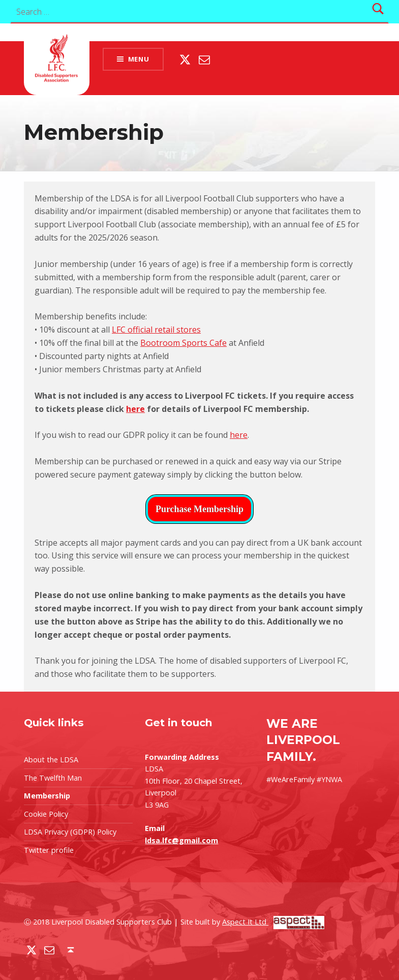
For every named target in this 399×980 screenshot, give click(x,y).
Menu (139, 59)
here (135, 409)
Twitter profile (49, 850)
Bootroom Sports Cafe (183, 343)
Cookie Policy (46, 814)
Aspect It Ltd (273, 922)
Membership (47, 796)
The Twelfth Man (53, 778)
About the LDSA (51, 760)
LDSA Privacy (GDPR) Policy (70, 832)
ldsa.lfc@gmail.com (181, 840)
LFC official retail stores (156, 330)
